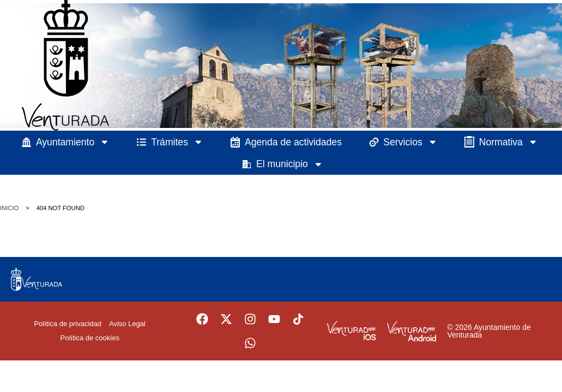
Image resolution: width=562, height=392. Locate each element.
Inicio (9, 208)
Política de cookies (90, 338)
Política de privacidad (68, 324)
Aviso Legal (127, 324)
